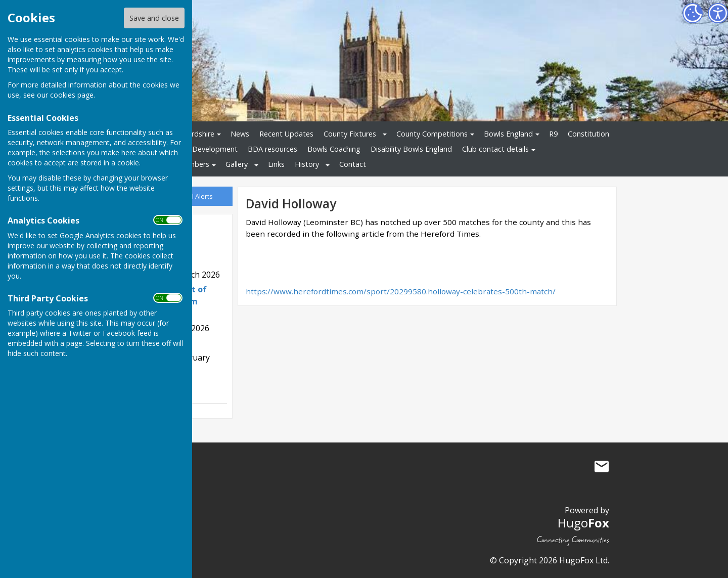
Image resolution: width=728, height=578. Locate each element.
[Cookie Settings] (693, 13)
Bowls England (508, 134)
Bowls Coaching (334, 149)
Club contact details (495, 149)
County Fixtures (350, 134)
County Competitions (432, 134)
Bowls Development (204, 149)
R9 (553, 134)
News (240, 134)
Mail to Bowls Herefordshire (602, 466)
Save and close (154, 18)
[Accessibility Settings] (718, 13)
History (307, 164)
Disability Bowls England (411, 149)
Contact (353, 164)
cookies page (72, 95)
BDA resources (272, 149)
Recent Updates (286, 134)
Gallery (237, 164)
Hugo (583, 523)
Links (276, 164)
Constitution (588, 134)
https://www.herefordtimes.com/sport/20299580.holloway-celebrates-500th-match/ (401, 291)
